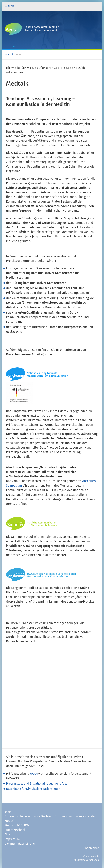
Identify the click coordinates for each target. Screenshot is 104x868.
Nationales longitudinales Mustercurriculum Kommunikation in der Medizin (50, 819)
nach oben (92, 848)
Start (8, 812)
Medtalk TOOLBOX (17, 825)
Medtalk (9, 55)
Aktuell (9, 835)
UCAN (34, 774)
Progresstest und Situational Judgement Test (37, 784)
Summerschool (15, 830)
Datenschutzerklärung (20, 844)
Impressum (12, 839)
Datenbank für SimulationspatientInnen (33, 789)
